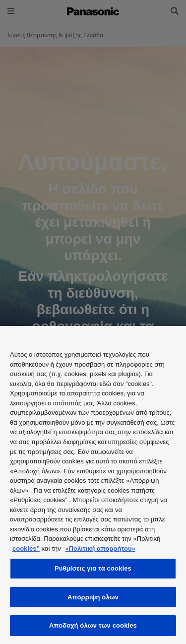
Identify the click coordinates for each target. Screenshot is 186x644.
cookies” (26, 548)
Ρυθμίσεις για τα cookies (93, 568)
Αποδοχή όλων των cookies (93, 625)
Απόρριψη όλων (93, 597)
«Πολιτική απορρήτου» (100, 548)
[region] (93, 485)
